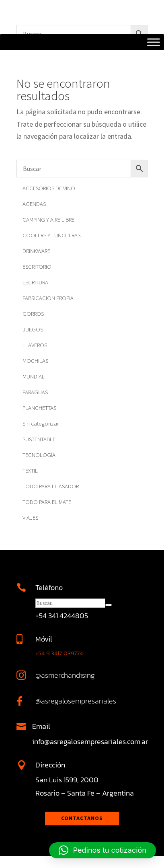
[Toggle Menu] (154, 42)
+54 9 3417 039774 (59, 653)
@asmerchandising (65, 675)
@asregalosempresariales (76, 701)
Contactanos (82, 818)
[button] (102, 850)
